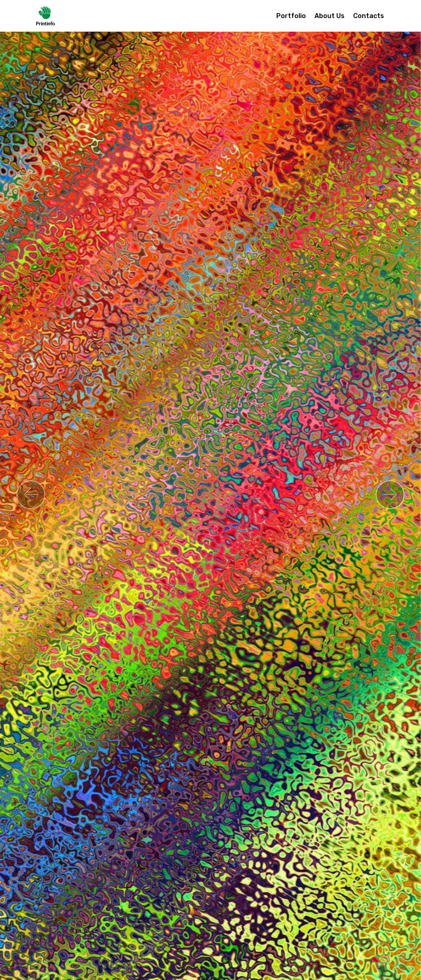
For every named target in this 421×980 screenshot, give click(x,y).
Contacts (369, 16)
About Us (330, 16)
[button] (31, 495)
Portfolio (291, 16)
